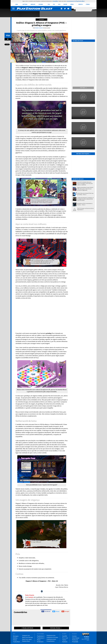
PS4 (49, 4)
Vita (59, 4)
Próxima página (55, 628)
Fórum (88, 4)
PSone (39, 640)
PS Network (40, 642)
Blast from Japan (27, 639)
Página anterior (28, 628)
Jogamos (42, 20)
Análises (33, 4)
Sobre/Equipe (76, 638)
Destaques (16, 636)
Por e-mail (65, 638)
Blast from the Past (28, 637)
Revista (81, 4)
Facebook (46, 611)
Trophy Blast (16, 642)
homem (31, 597)
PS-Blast (87, 637)
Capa (17, 4)
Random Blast (26, 641)
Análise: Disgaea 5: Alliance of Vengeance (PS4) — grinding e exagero (42, 24)
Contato (74, 636)
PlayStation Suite (51, 639)
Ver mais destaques (83, 154)
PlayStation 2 (41, 638)
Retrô (65, 4)
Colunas (41, 4)
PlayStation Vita (51, 636)
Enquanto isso (26, 636)
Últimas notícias (78, 41)
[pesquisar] (84, 9)
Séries (72, 4)
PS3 (54, 4)
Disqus (56, 611)
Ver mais (83, 88)
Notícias (25, 4)
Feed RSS (65, 636)
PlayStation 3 (41, 636)
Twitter (64, 640)
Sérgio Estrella (84, 639)
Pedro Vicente (30, 595)
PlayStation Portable (52, 637)
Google (65, 611)
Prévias (15, 640)
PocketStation (51, 641)
